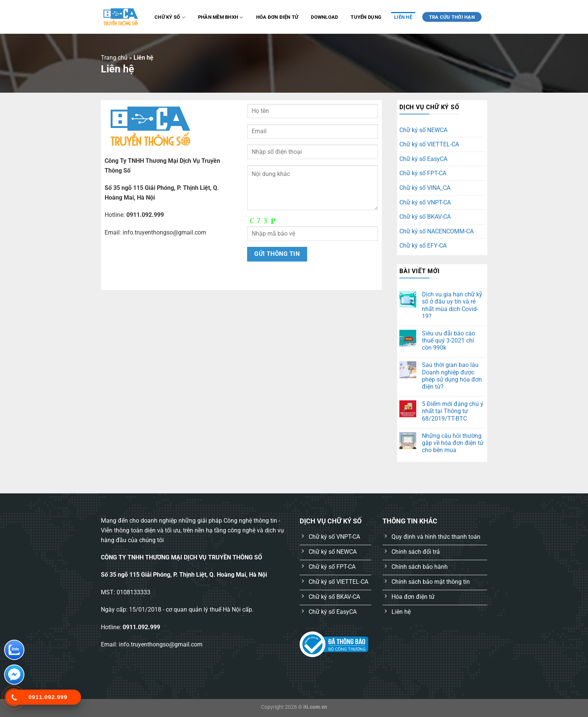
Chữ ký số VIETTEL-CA (429, 144)
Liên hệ (403, 17)
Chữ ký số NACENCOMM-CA (436, 231)
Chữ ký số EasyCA (423, 159)
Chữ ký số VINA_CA (425, 188)
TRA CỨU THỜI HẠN (452, 17)
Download (324, 17)
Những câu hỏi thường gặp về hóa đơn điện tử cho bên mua (453, 443)
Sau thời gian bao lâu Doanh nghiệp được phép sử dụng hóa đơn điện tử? (452, 376)
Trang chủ (114, 58)
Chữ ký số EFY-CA (423, 246)
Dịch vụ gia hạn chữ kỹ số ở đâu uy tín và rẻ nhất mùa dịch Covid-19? (452, 305)
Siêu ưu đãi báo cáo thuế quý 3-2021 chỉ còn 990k (448, 340)
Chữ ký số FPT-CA (423, 173)
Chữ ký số (170, 17)
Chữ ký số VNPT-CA (425, 202)
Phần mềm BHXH (221, 17)
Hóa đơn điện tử (277, 17)
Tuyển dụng (366, 17)
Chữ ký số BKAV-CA (425, 217)
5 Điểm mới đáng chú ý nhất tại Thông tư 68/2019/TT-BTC (453, 411)
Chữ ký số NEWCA (423, 130)
